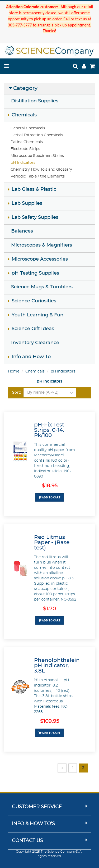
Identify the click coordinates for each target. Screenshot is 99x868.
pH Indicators (23, 163)
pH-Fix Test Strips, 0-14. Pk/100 (49, 430)
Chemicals (24, 115)
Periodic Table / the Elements (38, 176)
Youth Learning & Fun (37, 315)
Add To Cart (49, 497)
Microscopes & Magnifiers (42, 245)
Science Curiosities (34, 301)
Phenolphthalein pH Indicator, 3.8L (57, 666)
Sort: (16, 393)
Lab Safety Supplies (35, 217)
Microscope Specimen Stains (37, 156)
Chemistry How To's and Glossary (41, 170)
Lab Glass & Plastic (34, 189)
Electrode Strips (25, 149)
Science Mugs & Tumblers (42, 287)
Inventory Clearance (35, 343)
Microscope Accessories (40, 259)
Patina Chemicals (27, 142)
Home (14, 371)
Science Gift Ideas (33, 329)
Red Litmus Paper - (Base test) (52, 543)
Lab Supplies (27, 203)
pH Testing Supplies (35, 273)
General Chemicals (28, 128)
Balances (22, 231)
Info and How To (31, 357)
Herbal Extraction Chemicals (37, 135)
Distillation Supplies (35, 101)
